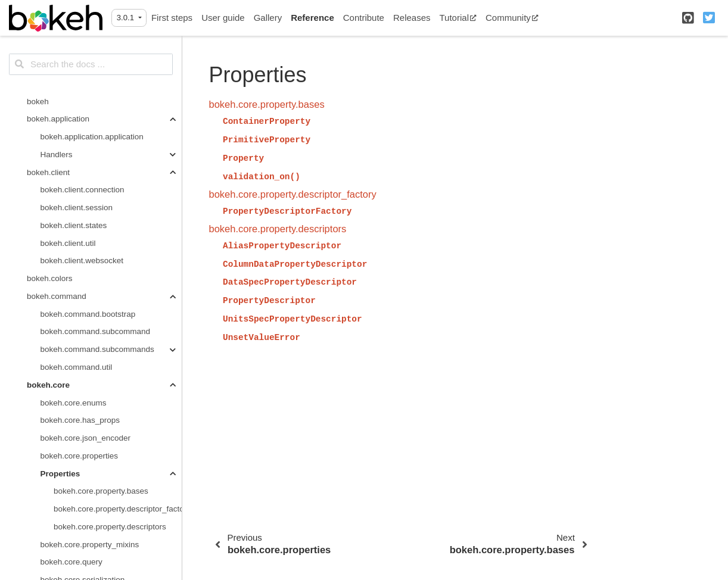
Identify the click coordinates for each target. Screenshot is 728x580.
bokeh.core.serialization (83, 249)
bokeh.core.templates (79, 267)
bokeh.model (50, 462)
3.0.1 (127, 18)
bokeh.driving (51, 374)
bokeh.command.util (77, 37)
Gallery (268, 18)
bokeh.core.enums (74, 72)
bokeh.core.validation (79, 285)
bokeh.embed (51, 391)
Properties (60, 143)
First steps (172, 18)
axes (49, 515)
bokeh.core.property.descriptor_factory (118, 178)
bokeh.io (42, 427)
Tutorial (458, 18)
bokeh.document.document (89, 320)
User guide (223, 18)
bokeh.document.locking (84, 356)
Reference (312, 18)
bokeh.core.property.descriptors (110, 196)
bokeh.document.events (83, 338)
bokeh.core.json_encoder (86, 107)
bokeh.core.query (71, 231)
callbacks (57, 533)
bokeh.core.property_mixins (90, 214)
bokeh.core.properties (80, 125)
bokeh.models (52, 480)
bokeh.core (48, 54)
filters (50, 568)
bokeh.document (57, 302)
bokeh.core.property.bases (101, 160)
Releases (412, 18)
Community (512, 18)
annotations (61, 498)
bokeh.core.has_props (80, 90)
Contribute (364, 18)
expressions (62, 551)
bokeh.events (51, 409)
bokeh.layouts (52, 445)
